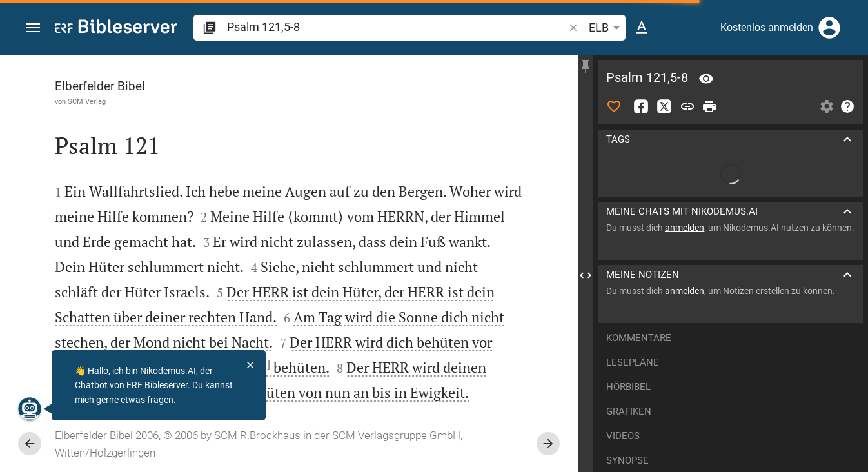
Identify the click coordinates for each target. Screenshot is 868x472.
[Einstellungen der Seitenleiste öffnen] (827, 106)
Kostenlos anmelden (767, 27)
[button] (33, 28)
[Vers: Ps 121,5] (706, 79)
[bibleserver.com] (116, 29)
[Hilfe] (847, 106)
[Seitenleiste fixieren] (586, 66)
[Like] (614, 106)
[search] (397, 27)
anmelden (685, 228)
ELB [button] (607, 28)
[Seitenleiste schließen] (586, 275)
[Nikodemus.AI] (30, 409)
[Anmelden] (829, 28)
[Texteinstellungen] (642, 28)
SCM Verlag (87, 101)
